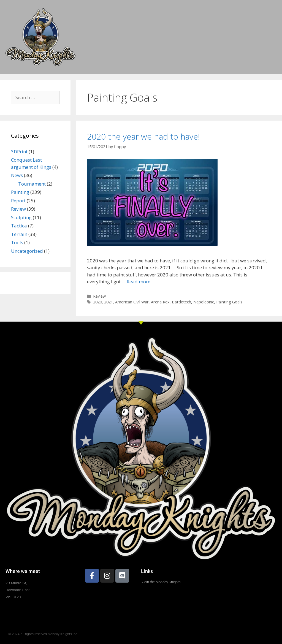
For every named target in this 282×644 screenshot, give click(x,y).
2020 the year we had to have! (143, 136)
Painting (20, 192)
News (17, 175)
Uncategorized (27, 251)
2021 (109, 302)
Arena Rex (160, 302)
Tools (17, 242)
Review (99, 296)
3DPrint (19, 152)
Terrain (19, 234)
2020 (97, 302)
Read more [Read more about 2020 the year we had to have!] (139, 282)
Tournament (32, 184)
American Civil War (132, 302)
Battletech (181, 302)
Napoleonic (204, 302)
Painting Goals (229, 302)
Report (18, 201)
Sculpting (21, 217)
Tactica (19, 226)
